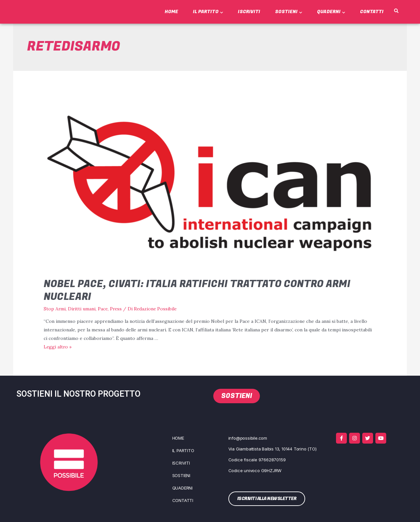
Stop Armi (55, 309)
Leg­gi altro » (58, 346)
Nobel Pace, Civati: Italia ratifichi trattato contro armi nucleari (197, 291)
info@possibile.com (248, 438)
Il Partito (208, 12)
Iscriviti (249, 12)
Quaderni (331, 12)
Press (117, 309)
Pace (104, 309)
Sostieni (289, 12)
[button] (396, 11)
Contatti (372, 12)
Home (171, 12)
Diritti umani (82, 309)
